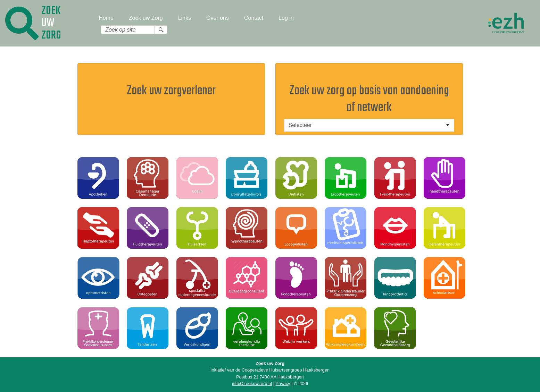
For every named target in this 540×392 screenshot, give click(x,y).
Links (185, 18)
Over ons (218, 18)
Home (106, 18)
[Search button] (161, 30)
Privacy (283, 384)
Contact (254, 18)
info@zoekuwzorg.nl (252, 384)
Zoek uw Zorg (146, 18)
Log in (286, 18)
